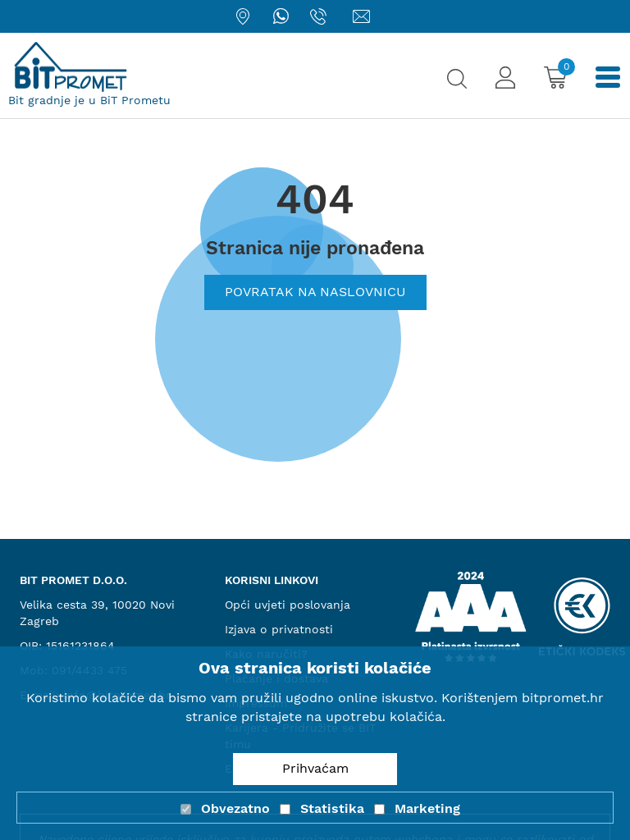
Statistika (332, 808)
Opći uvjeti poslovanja (288, 605)
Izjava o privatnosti (279, 629)
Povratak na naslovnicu (315, 292)
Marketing (427, 808)
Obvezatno (235, 808)
